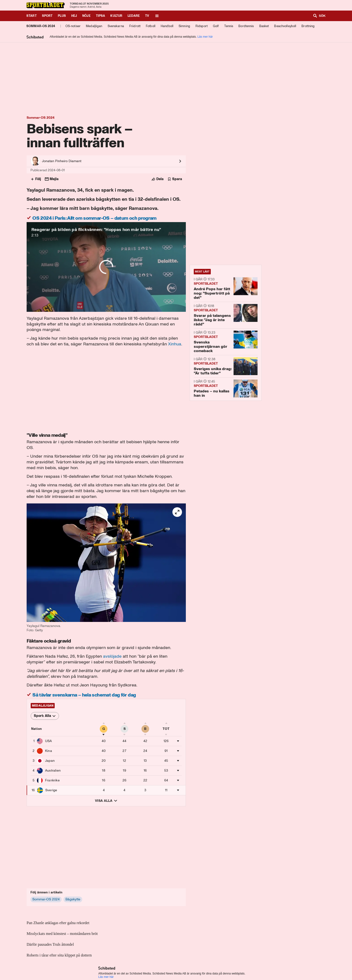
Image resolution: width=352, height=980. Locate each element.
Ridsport (202, 26)
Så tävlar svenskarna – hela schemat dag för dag (84, 695)
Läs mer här (205, 37)
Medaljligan (94, 26)
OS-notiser (73, 26)
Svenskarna (116, 26)
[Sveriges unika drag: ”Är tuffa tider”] (226, 366)
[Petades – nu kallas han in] (226, 389)
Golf (216, 26)
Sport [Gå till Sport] (47, 16)
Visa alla (106, 801)
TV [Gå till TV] (147, 16)
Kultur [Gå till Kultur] (116, 16)
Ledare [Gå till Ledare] (134, 16)
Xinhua (175, 344)
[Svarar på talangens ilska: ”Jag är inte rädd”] (226, 315)
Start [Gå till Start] (32, 16)
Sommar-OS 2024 (41, 26)
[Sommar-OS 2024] (46, 899)
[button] (106, 568)
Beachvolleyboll (285, 26)
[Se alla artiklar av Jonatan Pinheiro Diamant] (106, 161)
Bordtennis (246, 26)
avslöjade (112, 656)
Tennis (229, 26)
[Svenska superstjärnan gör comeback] (226, 342)
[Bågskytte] (73, 899)
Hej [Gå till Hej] (74, 16)
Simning (184, 26)
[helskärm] (177, 512)
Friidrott (135, 26)
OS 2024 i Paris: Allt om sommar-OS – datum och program (94, 218)
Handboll (167, 26)
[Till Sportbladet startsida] (46, 5)
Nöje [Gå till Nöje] (86, 16)
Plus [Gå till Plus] (62, 16)
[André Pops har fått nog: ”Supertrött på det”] (226, 288)
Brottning (308, 26)
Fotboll (151, 26)
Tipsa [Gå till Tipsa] (101, 16)
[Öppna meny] (157, 16)
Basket (264, 26)
